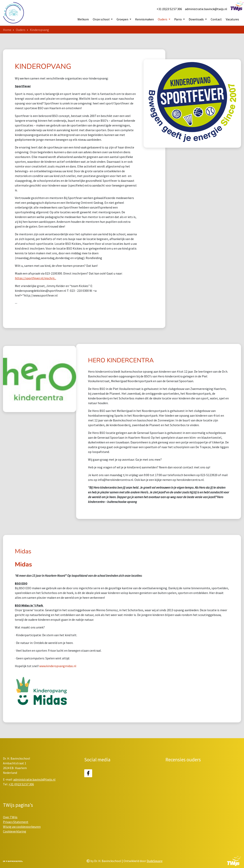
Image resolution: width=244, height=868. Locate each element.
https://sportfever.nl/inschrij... (35, 278)
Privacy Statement (16, 822)
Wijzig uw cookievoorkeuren (22, 827)
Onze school (101, 19)
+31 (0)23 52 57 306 (169, 9)
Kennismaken (144, 19)
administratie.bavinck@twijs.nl (206, 9)
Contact (216, 19)
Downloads (197, 19)
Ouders (163, 19)
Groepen (123, 19)
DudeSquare (155, 861)
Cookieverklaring (15, 831)
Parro (178, 19)
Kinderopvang (39, 30)
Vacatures (232, 19)
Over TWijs (10, 817)
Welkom (83, 19)
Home (7, 30)
